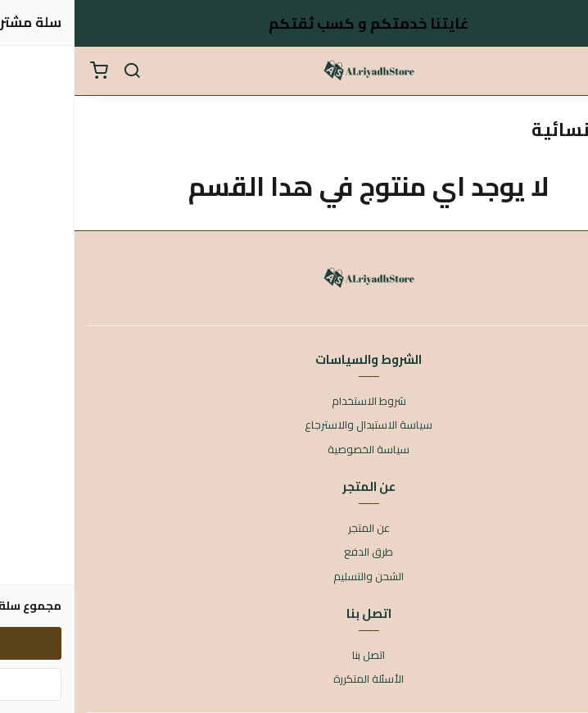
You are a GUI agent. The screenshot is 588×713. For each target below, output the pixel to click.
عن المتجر (294, 529)
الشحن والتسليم (294, 577)
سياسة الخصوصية (294, 450)
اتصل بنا (294, 656)
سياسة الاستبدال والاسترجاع (294, 425)
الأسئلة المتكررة (294, 679)
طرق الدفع (294, 552)
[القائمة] (563, 71)
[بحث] (57, 71)
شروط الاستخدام (294, 402)
